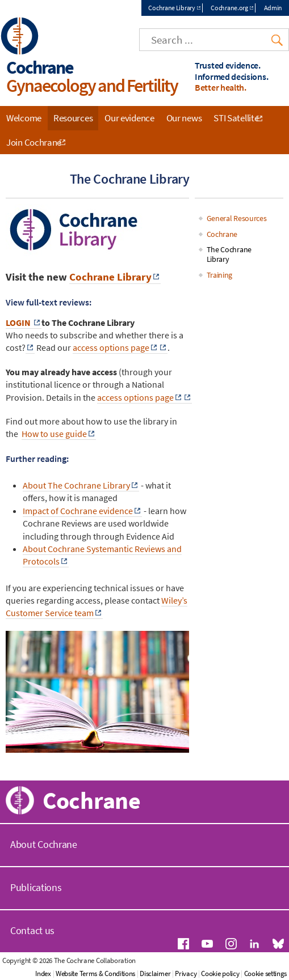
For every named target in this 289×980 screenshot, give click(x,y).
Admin (273, 8)
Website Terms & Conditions (95, 973)
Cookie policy (220, 973)
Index (43, 973)
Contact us (32, 930)
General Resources (237, 218)
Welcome (24, 118)
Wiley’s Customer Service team (97, 606)
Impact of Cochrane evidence (78, 511)
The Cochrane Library (229, 254)
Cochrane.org (229, 8)
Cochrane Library (171, 8)
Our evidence (129, 118)
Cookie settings (266, 973)
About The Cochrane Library (76, 485)
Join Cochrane (34, 142)
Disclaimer (155, 973)
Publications (36, 887)
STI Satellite (236, 118)
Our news (184, 118)
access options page (111, 347)
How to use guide (54, 434)
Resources (73, 118)
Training (220, 275)
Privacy (186, 973)
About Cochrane (44, 844)
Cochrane (222, 234)
